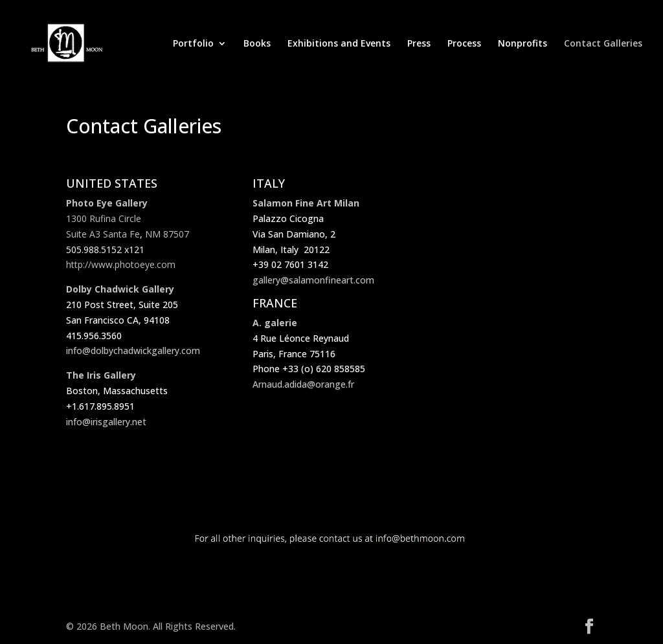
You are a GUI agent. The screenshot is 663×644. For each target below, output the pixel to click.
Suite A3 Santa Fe (103, 234)
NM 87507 (167, 234)
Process (464, 44)
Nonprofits (523, 44)
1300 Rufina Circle (104, 218)
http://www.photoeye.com (121, 264)
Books (257, 44)
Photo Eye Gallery (107, 203)
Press (419, 44)
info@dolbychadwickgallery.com (133, 350)
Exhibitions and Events (339, 44)
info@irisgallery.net (106, 422)
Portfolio (193, 44)
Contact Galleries (603, 44)
